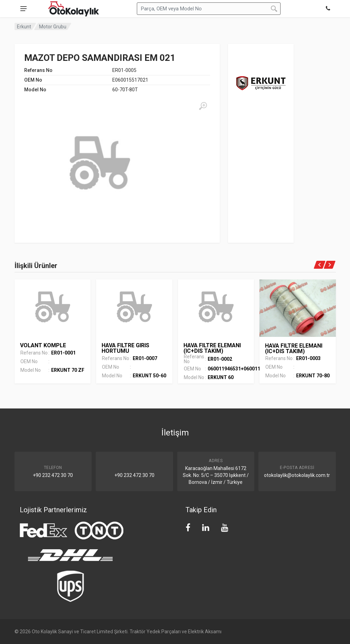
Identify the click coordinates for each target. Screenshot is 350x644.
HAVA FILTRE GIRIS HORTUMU (125, 348)
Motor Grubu (53, 27)
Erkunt (24, 27)
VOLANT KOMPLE (43, 345)
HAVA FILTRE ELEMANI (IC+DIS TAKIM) (212, 348)
